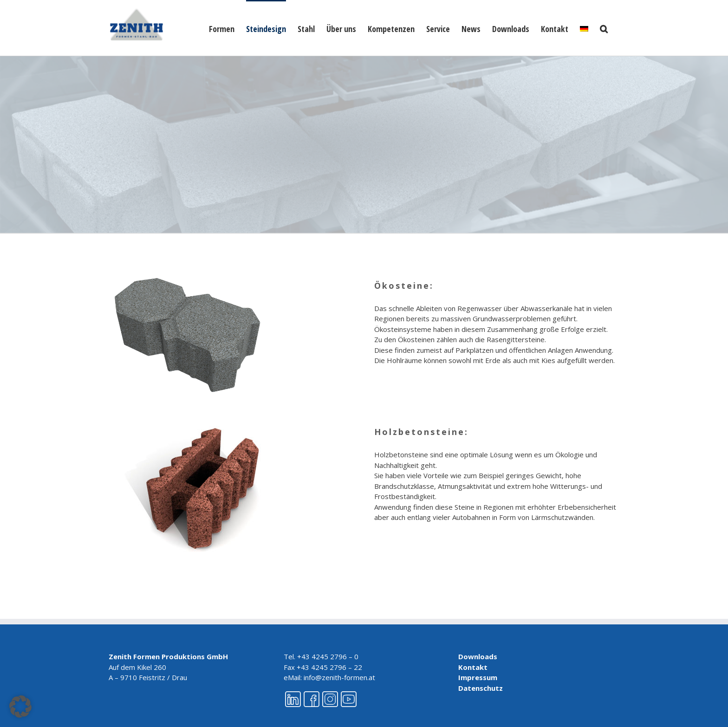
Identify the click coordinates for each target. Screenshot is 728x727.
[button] (604, 28)
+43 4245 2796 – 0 (328, 656)
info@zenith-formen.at (339, 677)
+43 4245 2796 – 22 (329, 667)
